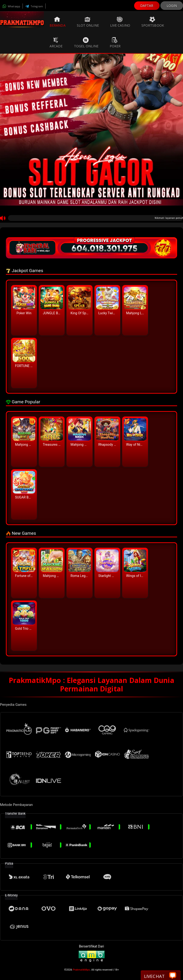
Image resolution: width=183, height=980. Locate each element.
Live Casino (120, 22)
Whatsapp (11, 6)
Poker (115, 43)
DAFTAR (147, 6)
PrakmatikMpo (81, 970)
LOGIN (172, 6)
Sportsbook (153, 22)
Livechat (160, 976)
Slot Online (88, 22)
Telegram (34, 6)
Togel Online (86, 43)
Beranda (58, 22)
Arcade (56, 43)
